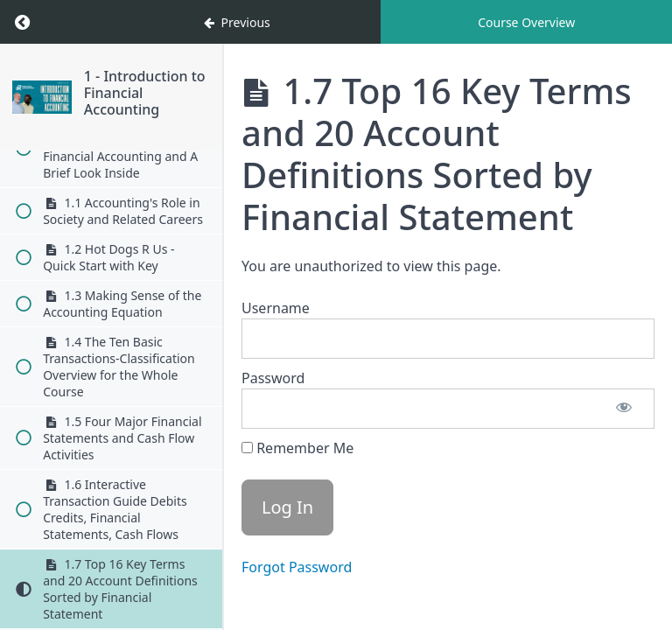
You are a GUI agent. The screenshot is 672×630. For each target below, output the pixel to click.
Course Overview (526, 22)
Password (273, 378)
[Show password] (624, 409)
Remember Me (297, 448)
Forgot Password (297, 567)
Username (276, 308)
